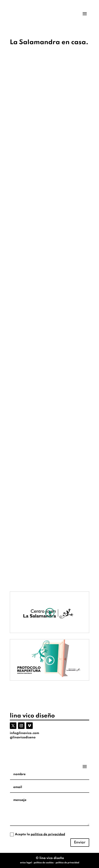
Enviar (80, 842)
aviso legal (26, 863)
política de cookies (44, 863)
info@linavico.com (24, 733)
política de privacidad (48, 834)
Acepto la (38, 834)
